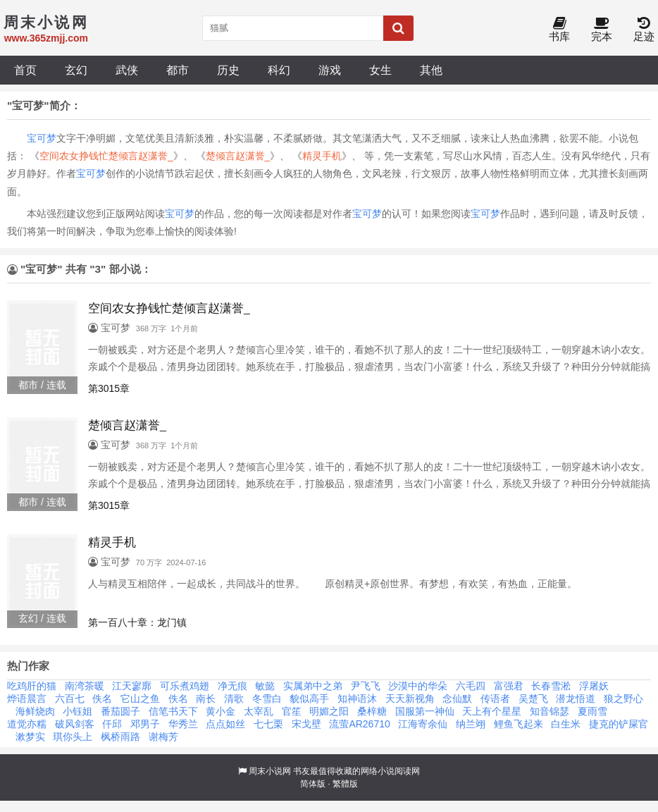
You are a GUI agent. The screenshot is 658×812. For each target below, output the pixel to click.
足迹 (644, 30)
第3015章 (109, 388)
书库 (559, 30)
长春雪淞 (551, 686)
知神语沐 (357, 699)
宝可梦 (42, 138)
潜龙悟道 (576, 699)
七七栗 (268, 724)
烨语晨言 (27, 699)
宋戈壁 (306, 724)
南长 (206, 699)
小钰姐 (77, 711)
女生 (380, 70)
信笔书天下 (173, 711)
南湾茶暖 (85, 686)
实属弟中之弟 (313, 686)
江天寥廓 (132, 686)
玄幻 (76, 70)
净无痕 (232, 686)
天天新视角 (410, 699)
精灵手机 (322, 156)
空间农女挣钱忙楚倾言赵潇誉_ (106, 156)
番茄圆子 (120, 711)
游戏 (330, 70)
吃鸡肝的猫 (32, 686)
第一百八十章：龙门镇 (137, 622)
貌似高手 (309, 699)
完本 (602, 30)
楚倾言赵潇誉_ (238, 156)
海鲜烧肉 (35, 711)
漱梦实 (30, 737)
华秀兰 (183, 724)
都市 (178, 70)
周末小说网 (270, 771)
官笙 (292, 711)
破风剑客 (75, 724)
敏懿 (265, 686)
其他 (431, 70)
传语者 (495, 699)
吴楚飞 (533, 699)
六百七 (70, 699)
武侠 (127, 70)
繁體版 (345, 784)
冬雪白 (267, 699)
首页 (25, 70)
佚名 (102, 699)
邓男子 (145, 724)
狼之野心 (623, 699)
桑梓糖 (372, 711)
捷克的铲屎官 (619, 724)
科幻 (279, 70)
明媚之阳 (329, 711)
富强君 (509, 686)
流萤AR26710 (359, 724)
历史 (228, 70)
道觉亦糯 (27, 724)
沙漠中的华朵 (418, 686)
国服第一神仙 (425, 711)
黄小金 (221, 711)
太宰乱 (259, 711)
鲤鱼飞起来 (519, 724)
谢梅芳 (163, 737)
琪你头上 (73, 737)
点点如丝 (225, 724)
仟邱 (112, 724)
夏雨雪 (592, 711)
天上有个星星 (492, 711)
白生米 (566, 724)
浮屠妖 (594, 686)
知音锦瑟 (550, 711)
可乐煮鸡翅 (185, 686)
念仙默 (457, 699)
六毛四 (471, 686)
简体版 (313, 784)
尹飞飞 (366, 686)
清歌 (234, 699)
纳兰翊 (471, 724)
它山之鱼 (140, 699)
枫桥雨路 (120, 737)
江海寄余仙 (423, 724)
